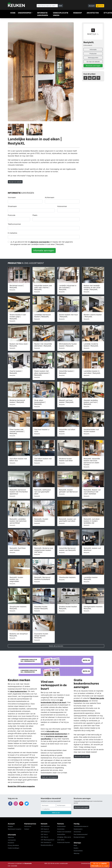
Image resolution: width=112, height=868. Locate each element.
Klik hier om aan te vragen (100, 865)
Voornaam (12, 197)
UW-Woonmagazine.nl (47, 840)
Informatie (93, 50)
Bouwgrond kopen (79, 837)
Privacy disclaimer (13, 845)
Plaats (35, 215)
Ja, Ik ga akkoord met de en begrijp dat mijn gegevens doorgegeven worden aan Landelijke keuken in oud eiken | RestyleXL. (42, 243)
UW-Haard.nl (45, 829)
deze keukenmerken (19, 691)
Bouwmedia (28, 863)
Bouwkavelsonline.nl (47, 845)
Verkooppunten (93, 58)
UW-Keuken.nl (45, 832)
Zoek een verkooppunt (49, 777)
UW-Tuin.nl (44, 834)
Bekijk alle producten (56, 646)
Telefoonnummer (14, 224)
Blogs (75, 845)
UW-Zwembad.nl (46, 842)
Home (13, 13)
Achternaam (50, 197)
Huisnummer (62, 206)
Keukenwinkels (78, 851)
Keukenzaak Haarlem (64, 842)
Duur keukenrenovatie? (81, 834)
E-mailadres (12, 233)
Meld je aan (56, 813)
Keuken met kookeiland (64, 832)
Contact (27, 829)
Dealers (76, 848)
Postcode (12, 215)
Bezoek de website (15, 182)
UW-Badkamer (45, 826)
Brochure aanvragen (81, 807)
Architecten (93, 13)
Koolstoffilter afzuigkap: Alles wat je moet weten (64, 837)
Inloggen (10, 826)
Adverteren (28, 826)
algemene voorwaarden (40, 242)
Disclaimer (11, 843)
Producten (93, 54)
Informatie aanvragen (43, 14)
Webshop (77, 13)
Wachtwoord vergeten (15, 829)
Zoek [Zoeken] (60, 6)
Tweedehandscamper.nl (81, 826)
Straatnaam (12, 206)
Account (92, 6)
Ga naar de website (93, 62)
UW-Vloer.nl (44, 837)
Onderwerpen (24, 13)
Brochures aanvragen (93, 66)
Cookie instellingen (13, 848)
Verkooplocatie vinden (61, 14)
